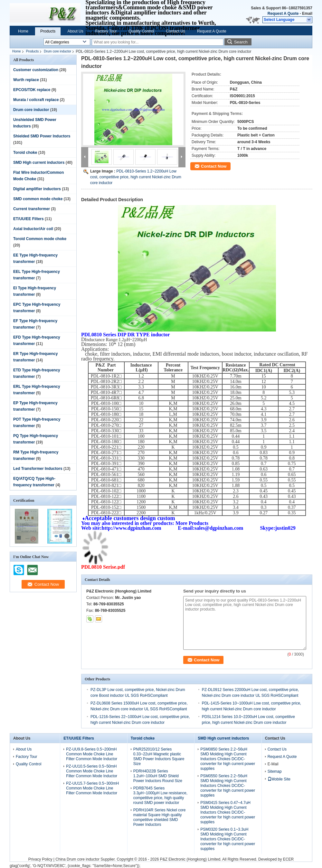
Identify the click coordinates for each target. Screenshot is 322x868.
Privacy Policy (40, 859)
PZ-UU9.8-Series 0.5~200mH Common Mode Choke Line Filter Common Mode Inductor (92, 754)
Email (307, 14)
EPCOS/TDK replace (32, 90)
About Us (75, 31)
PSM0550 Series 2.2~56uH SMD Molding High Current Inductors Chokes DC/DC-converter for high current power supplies (228, 786)
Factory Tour (106, 31)
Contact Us (176, 31)
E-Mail (273, 764)
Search (241, 42)
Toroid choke (25, 153)
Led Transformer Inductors (38, 469)
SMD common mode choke (38, 199)
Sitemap (275, 771)
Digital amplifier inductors (37, 189)
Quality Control (141, 31)
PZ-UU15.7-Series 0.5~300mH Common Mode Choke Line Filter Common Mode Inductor (92, 788)
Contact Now (214, 166)
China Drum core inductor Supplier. (86, 859)
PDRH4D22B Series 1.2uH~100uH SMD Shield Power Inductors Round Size (158, 776)
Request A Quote (283, 14)
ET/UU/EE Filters (28, 219)
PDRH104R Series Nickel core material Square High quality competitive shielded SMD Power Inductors (160, 817)
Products (48, 31)
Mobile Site (279, 779)
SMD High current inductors (39, 163)
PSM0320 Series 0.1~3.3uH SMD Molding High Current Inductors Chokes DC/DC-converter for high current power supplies (228, 839)
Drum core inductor (57, 51)
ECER (288, 859)
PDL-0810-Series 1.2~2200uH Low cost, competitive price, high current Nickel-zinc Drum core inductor (136, 177)
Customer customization (36, 70)
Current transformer (32, 209)
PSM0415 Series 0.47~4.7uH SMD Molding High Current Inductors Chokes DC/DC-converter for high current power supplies (228, 812)
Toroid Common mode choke (40, 239)
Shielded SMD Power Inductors (42, 136)
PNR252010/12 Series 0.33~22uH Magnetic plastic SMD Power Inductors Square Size (159, 756)
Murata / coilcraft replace (36, 100)
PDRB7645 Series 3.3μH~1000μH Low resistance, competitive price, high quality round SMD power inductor (160, 795)
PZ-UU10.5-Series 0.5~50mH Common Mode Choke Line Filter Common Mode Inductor (92, 771)
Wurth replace (26, 80)
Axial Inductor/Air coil (33, 229)
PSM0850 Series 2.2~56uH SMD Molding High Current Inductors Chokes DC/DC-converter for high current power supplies (228, 759)
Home (23, 31)
